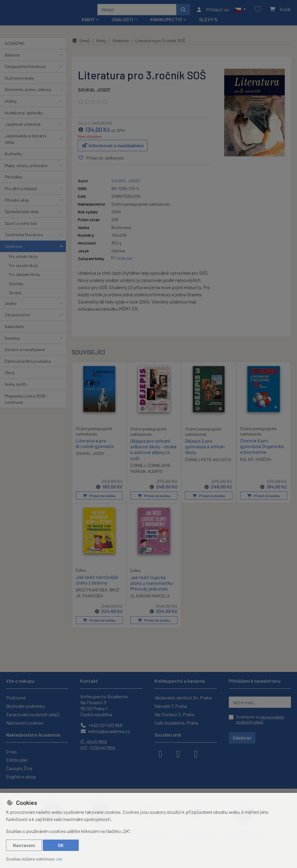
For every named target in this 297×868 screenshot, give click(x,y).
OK (61, 845)
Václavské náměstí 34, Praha (183, 698)
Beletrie (12, 63)
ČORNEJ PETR (198, 468)
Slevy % (209, 27)
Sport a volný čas (21, 231)
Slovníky (16, 292)
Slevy (10, 381)
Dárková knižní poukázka (28, 369)
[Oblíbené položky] (258, 13)
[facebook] (160, 753)
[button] (240, 13)
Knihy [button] (88, 27)
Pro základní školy (24, 283)
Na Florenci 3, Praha (174, 714)
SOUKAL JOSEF (94, 98)
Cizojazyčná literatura (25, 74)
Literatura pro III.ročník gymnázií (95, 451)
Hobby (11, 109)
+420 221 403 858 (101, 725)
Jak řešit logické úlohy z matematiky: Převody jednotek (152, 591)
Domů (81, 49)
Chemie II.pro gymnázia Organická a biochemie (262, 454)
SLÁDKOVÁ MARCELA (150, 604)
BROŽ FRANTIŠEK (92, 598)
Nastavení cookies (25, 723)
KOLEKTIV (222, 468)
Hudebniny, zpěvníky (24, 120)
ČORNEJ (138, 473)
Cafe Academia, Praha (176, 723)
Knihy (101, 49)
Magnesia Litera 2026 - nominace (26, 407)
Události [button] (122, 27)
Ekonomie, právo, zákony (28, 97)
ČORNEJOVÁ (159, 473)
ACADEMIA (15, 51)
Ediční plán (17, 760)
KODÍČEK (263, 467)
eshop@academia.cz (105, 731)
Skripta (15, 301)
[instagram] (178, 753)
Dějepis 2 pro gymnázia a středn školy (205, 455)
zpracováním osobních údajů (260, 719)
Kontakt (89, 681)
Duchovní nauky (20, 86)
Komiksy (12, 346)
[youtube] (196, 753)
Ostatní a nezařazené (25, 358)
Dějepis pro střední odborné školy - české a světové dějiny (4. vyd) (153, 457)
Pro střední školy (23, 264)
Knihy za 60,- (17, 392)
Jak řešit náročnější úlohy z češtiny (97, 588)
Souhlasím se (260, 719)
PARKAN (138, 479)
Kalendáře (14, 334)
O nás (11, 751)
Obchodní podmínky (25, 706)
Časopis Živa (19, 768)
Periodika (13, 185)
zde (59, 859)
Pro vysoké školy (24, 274)
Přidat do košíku (99, 504)
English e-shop (21, 777)
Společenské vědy (22, 220)
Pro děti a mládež (21, 196)
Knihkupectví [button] (166, 27)
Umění (11, 311)
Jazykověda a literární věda (26, 147)
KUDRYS (155, 479)
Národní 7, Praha (171, 706)
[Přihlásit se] (212, 13)
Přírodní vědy (17, 208)
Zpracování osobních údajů (33, 714)
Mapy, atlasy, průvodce (26, 173)
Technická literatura (24, 243)
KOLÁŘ (247, 467)
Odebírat (242, 738)
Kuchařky (13, 162)
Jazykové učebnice (23, 132)
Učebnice (13, 254)
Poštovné (16, 698)
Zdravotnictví (17, 323)
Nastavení (24, 845)
